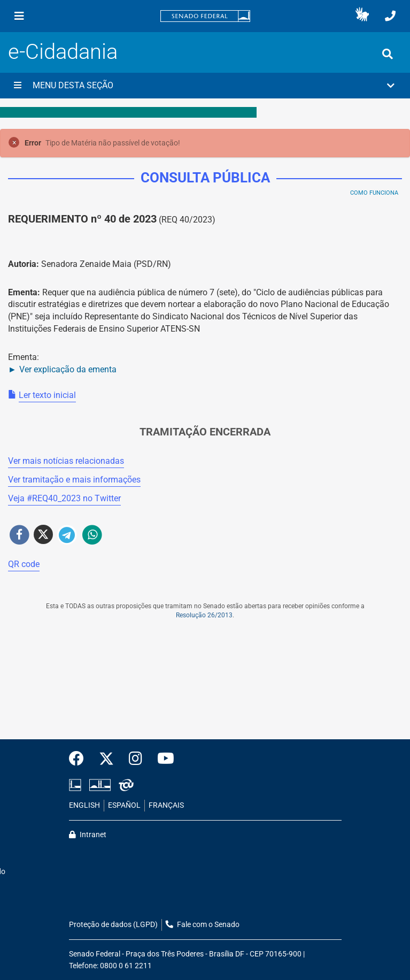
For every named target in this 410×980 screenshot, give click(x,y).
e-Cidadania (63, 52)
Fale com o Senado (203, 925)
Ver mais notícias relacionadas (66, 461)
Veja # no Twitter (64, 498)
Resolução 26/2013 (204, 615)
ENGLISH (84, 805)
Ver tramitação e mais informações (74, 480)
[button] (362, 16)
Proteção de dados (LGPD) (113, 925)
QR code (24, 564)
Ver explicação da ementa (68, 369)
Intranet (88, 835)
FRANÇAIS (166, 805)
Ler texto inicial (47, 395)
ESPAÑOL (124, 805)
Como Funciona (374, 193)
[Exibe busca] (388, 54)
